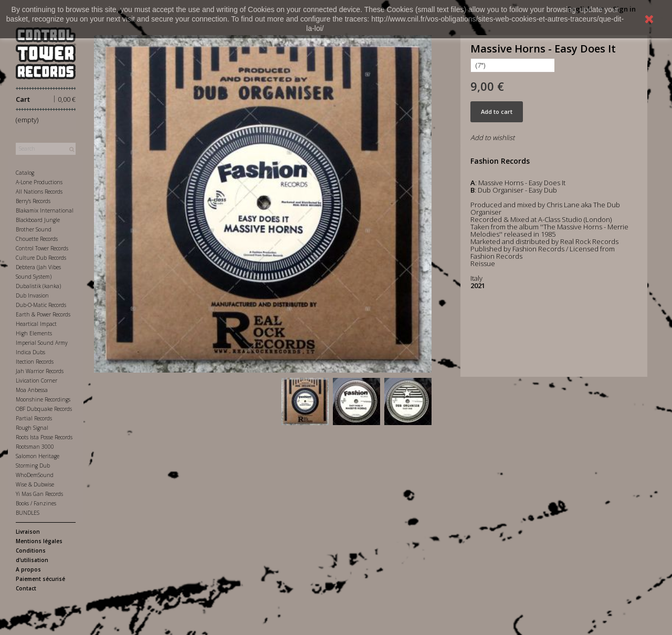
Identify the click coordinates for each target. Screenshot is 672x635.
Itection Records (35, 362)
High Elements (34, 333)
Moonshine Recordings (43, 399)
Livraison (28, 532)
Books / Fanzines (36, 503)
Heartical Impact (36, 324)
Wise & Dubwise (35, 484)
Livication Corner (36, 380)
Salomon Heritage (38, 456)
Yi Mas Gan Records (39, 494)
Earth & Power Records (43, 314)
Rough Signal (32, 428)
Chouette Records (37, 239)
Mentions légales (39, 541)
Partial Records (34, 418)
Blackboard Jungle (38, 220)
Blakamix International (45, 210)
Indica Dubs (30, 352)
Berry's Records (33, 201)
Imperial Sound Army (42, 343)
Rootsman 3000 (35, 447)
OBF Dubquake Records (44, 409)
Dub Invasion (32, 295)
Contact (26, 588)
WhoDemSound (35, 475)
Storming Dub (33, 465)
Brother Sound (34, 229)
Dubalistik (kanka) (38, 286)
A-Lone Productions (39, 182)
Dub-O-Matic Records (41, 305)
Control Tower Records (42, 248)
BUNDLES (28, 513)
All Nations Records (39, 192)
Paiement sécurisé (40, 579)
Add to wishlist (492, 137)
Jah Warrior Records (40, 371)
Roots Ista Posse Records (44, 437)
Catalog (25, 173)
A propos (28, 569)
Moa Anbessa (32, 390)
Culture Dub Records (41, 258)
